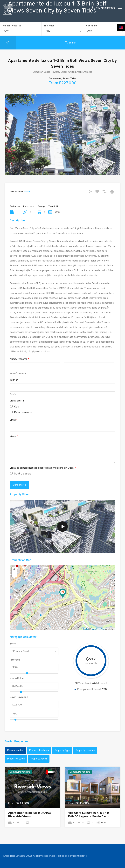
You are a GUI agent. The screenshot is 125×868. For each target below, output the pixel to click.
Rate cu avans (23, 412)
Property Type (62, 750)
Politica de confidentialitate (71, 856)
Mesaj (14, 437)
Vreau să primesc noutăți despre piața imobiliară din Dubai (43, 468)
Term (13, 644)
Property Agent (39, 759)
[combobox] (21, 32)
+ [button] (14, 570)
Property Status (12, 26)
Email (14, 420)
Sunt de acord (23, 474)
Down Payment (19, 697)
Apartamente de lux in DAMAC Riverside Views (29, 815)
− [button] (14, 575)
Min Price (49, 26)
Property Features (39, 750)
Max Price (91, 26)
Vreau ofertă (18, 401)
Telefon (14, 380)
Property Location (85, 750)
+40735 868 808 (105, 8)
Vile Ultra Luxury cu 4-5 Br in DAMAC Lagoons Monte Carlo (89, 815)
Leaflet (86, 629)
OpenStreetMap (98, 629)
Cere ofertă (19, 485)
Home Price (17, 678)
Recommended (15, 750)
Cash (17, 407)
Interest (15, 660)
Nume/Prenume (19, 359)
